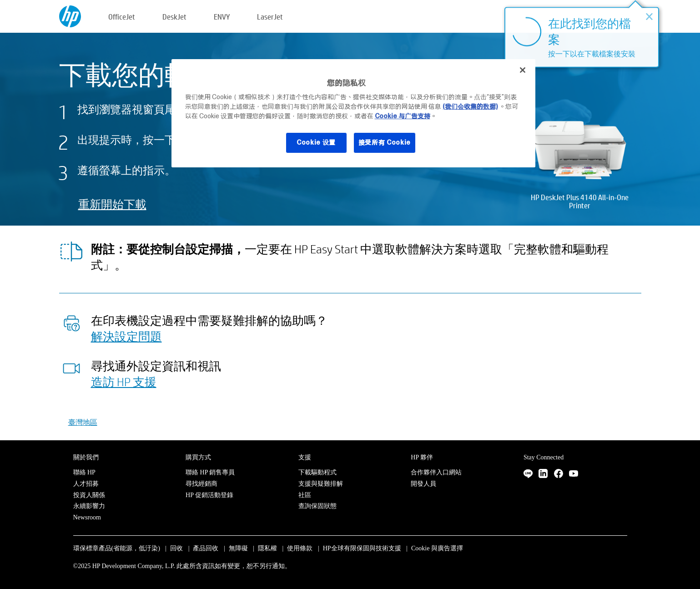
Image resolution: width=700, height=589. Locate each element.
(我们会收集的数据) (470, 106)
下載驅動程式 (317, 472)
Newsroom (87, 517)
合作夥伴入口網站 (436, 472)
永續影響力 (89, 506)
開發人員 (423, 484)
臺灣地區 (83, 422)
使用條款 (300, 548)
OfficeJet (122, 17)
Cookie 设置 (316, 142)
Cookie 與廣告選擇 (437, 548)
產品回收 (206, 548)
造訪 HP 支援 (124, 382)
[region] (353, 113)
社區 (305, 495)
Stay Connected (544, 457)
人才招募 (86, 484)
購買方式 (198, 457)
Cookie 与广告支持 (403, 116)
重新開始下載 (112, 204)
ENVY (222, 17)
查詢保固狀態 (317, 506)
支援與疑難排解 (321, 484)
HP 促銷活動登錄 (209, 495)
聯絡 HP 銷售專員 (210, 472)
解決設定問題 (126, 336)
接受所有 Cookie (385, 142)
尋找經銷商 (201, 484)
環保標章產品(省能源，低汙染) (117, 548)
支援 (305, 457)
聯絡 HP (84, 472)
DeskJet (174, 17)
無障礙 (238, 548)
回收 (176, 548)
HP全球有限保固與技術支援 (362, 548)
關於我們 (86, 457)
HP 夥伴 (422, 457)
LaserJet (270, 17)
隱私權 (267, 548)
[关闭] (523, 70)
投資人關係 (89, 495)
